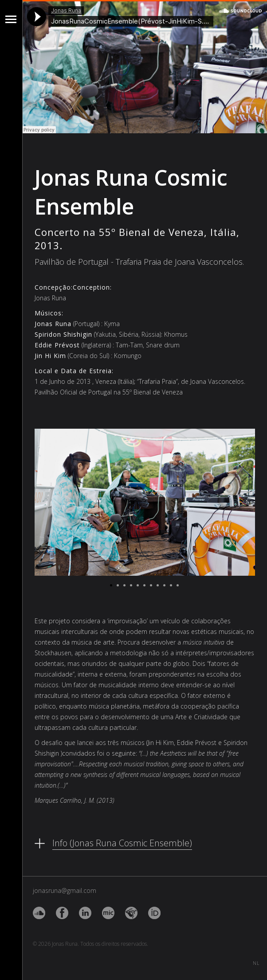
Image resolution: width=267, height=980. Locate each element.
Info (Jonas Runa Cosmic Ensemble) (122, 843)
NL (256, 962)
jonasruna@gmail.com (65, 890)
